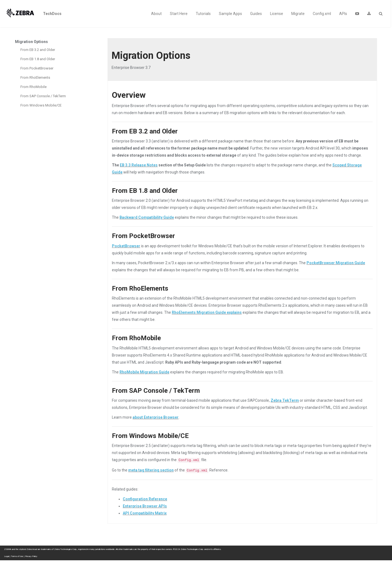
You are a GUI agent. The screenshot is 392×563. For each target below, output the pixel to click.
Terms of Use (17, 556)
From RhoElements (35, 77)
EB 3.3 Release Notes (139, 165)
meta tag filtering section (151, 470)
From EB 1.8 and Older (38, 59)
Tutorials (203, 14)
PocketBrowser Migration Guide (336, 263)
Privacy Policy (31, 556)
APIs (343, 14)
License (277, 14)
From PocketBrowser (37, 68)
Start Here (179, 14)
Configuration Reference (145, 499)
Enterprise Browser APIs (145, 506)
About (156, 14)
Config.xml (322, 14)
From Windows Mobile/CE (41, 105)
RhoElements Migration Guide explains (207, 312)
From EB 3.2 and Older (38, 50)
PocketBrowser (126, 246)
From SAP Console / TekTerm (43, 96)
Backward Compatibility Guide (147, 217)
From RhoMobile (33, 87)
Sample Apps (230, 14)
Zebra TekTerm (285, 400)
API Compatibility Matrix (145, 513)
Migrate (298, 14)
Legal (7, 556)
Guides (256, 14)
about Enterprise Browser (156, 417)
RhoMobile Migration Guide (144, 372)
